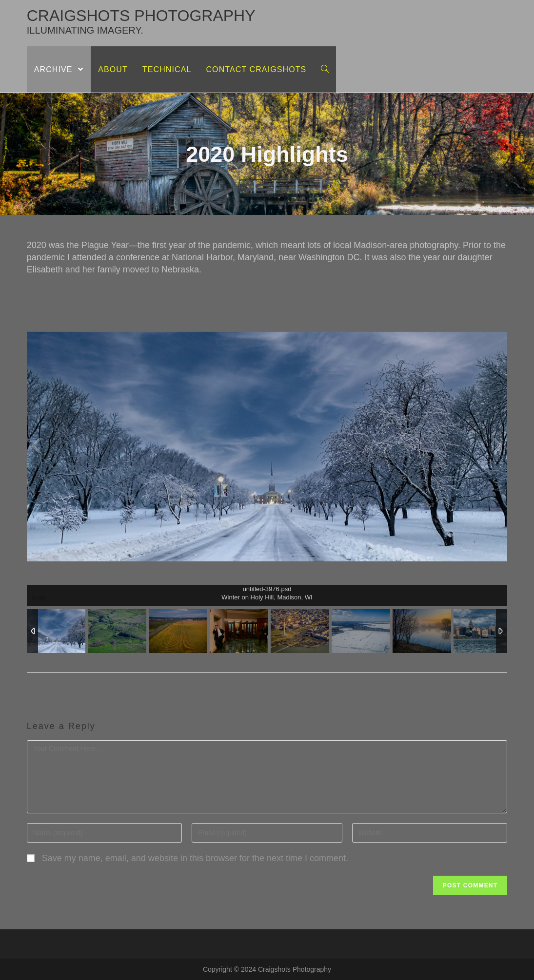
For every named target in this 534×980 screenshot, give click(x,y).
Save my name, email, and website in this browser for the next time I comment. (195, 858)
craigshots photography (141, 21)
